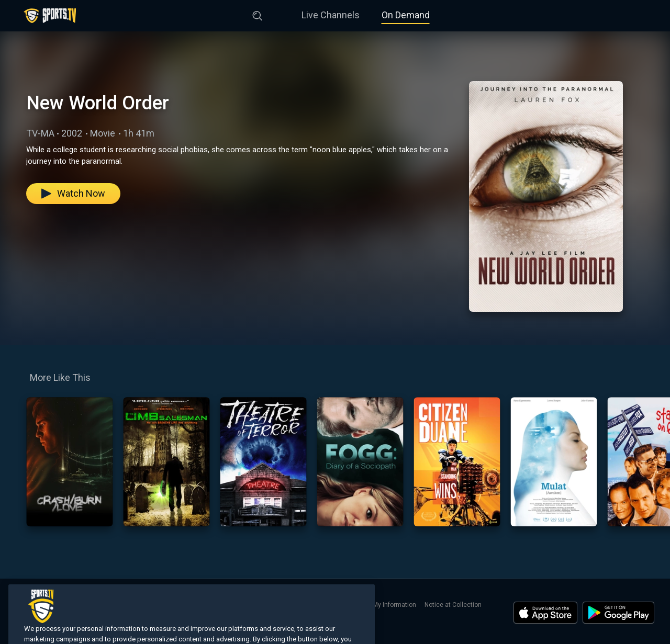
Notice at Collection (453, 605)
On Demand (406, 15)
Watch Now (73, 193)
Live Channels (331, 15)
